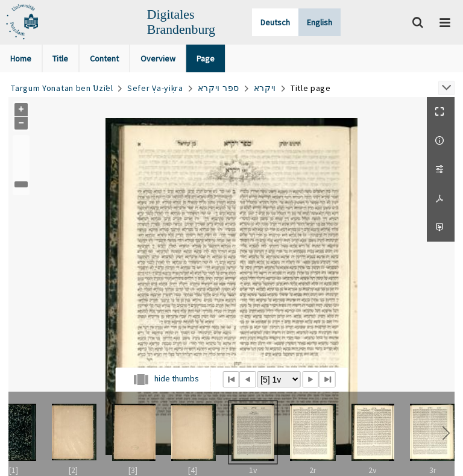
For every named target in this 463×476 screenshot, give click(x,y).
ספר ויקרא (219, 88)
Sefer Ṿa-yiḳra (155, 88)
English (320, 22)
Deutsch (275, 22)
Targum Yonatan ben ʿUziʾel (62, 88)
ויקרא (265, 88)
